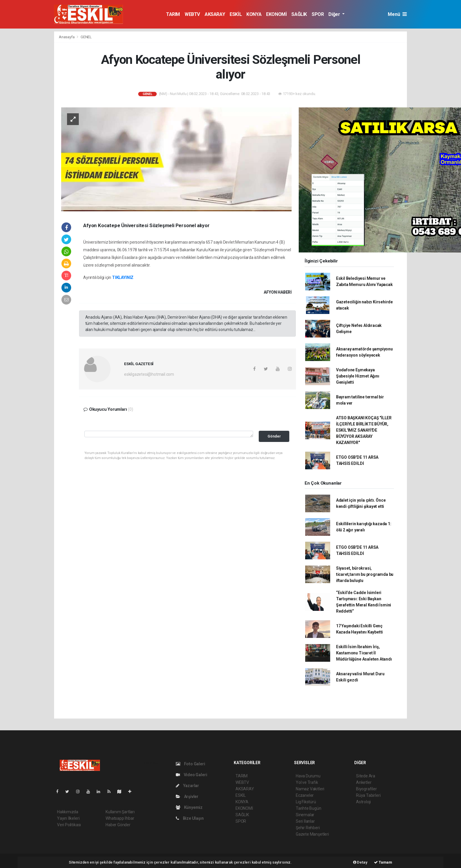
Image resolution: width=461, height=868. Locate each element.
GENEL (86, 37)
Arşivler (187, 797)
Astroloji (363, 802)
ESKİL (236, 14)
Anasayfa (67, 37)
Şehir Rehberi (308, 828)
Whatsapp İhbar (120, 818)
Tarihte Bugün (309, 808)
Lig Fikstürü (306, 802)
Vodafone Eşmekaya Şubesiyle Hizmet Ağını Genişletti (358, 376)
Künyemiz (189, 807)
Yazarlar (187, 786)
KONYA (254, 14)
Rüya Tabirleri (368, 795)
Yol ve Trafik (307, 782)
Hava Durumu (308, 776)
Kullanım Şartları (120, 812)
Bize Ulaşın (190, 818)
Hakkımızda (68, 812)
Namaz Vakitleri (310, 789)
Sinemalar (305, 815)
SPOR (318, 14)
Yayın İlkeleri (68, 818)
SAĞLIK (299, 14)
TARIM (173, 14)
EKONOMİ (276, 14)
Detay (360, 862)
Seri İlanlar (305, 821)
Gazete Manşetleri (312, 834)
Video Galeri (191, 775)
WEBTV (192, 14)
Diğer (335, 14)
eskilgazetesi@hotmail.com (149, 374)
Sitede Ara (366, 776)
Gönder (274, 436)
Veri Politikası (69, 825)
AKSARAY (215, 14)
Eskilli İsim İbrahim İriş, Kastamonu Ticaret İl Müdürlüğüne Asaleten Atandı (364, 653)
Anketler (364, 782)
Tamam (383, 862)
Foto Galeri (191, 764)
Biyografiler (366, 789)
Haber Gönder (118, 825)
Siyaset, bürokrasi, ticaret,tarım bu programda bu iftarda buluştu (365, 574)
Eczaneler (305, 795)
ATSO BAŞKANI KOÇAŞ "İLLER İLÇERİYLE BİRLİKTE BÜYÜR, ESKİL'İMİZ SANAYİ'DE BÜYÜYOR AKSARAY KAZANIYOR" (364, 430)
